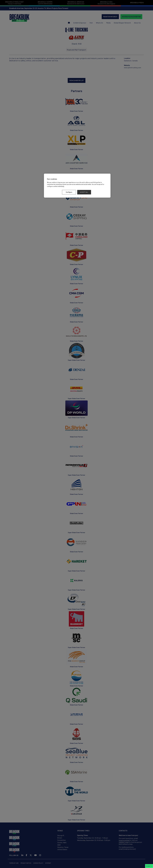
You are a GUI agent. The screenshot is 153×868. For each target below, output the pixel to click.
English (148, 866)
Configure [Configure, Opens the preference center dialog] (69, 192)
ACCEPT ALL (84, 192)
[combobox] (149, 866)
